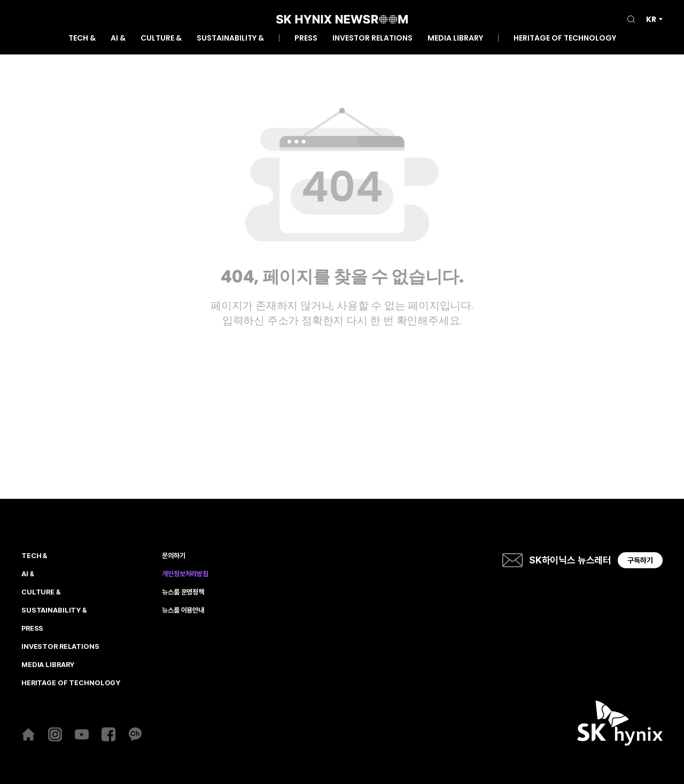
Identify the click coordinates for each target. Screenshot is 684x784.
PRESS (306, 39)
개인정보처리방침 (185, 574)
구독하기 (640, 560)
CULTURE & (161, 39)
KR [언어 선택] (651, 19)
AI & (118, 39)
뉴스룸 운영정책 (183, 592)
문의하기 (173, 556)
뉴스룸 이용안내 (183, 610)
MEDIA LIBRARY (455, 39)
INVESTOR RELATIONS (372, 39)
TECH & (82, 39)
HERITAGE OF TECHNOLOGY (565, 39)
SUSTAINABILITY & (230, 39)
